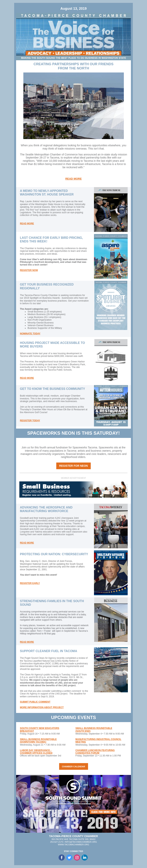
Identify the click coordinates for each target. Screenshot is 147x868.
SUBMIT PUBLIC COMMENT (35, 702)
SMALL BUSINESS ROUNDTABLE (94, 728)
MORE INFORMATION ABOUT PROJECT (42, 707)
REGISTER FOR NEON (73, 466)
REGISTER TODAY (30, 421)
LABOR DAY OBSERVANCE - (36, 750)
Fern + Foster (44, 631)
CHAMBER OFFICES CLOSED (36, 753)
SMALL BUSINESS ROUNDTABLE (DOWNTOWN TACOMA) (38, 741)
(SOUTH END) (83, 731)
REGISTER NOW (29, 270)
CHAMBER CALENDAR (74, 767)
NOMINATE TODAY (30, 334)
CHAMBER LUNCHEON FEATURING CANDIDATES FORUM (95, 752)
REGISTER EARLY (30, 583)
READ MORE (73, 179)
